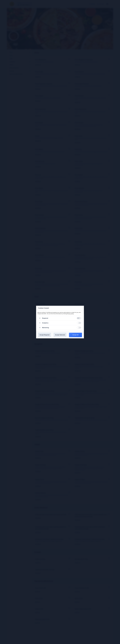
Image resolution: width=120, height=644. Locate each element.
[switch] (79, 318)
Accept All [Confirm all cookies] (76, 335)
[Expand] (40, 318)
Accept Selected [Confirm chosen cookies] (60, 335)
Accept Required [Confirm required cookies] (45, 335)
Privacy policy (70, 314)
